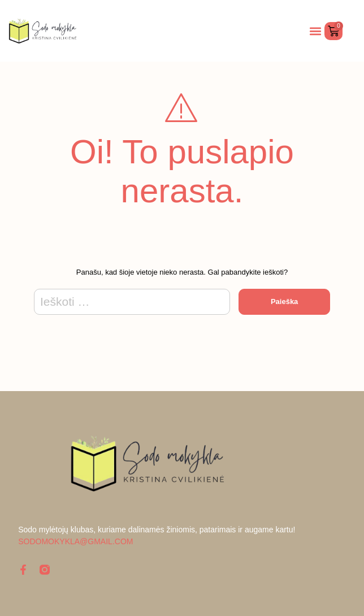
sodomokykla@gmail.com (75, 541)
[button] (315, 31)
